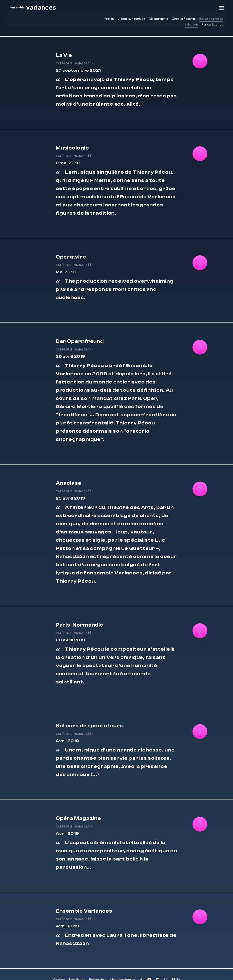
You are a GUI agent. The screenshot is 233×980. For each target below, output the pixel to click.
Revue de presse (211, 19)
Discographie (158, 19)
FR (174, 970)
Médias (109, 19)
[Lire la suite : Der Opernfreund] (197, 350)
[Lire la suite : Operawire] (197, 267)
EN (179, 970)
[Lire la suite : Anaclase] (197, 489)
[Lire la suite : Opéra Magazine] (197, 819)
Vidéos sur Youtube (131, 19)
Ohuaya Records (184, 19)
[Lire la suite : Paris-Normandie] (197, 629)
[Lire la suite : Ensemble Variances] (197, 910)
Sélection (191, 24)
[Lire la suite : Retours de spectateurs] (197, 728)
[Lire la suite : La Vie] (197, 61)
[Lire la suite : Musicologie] (197, 152)
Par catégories (212, 24)
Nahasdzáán (86, 62)
